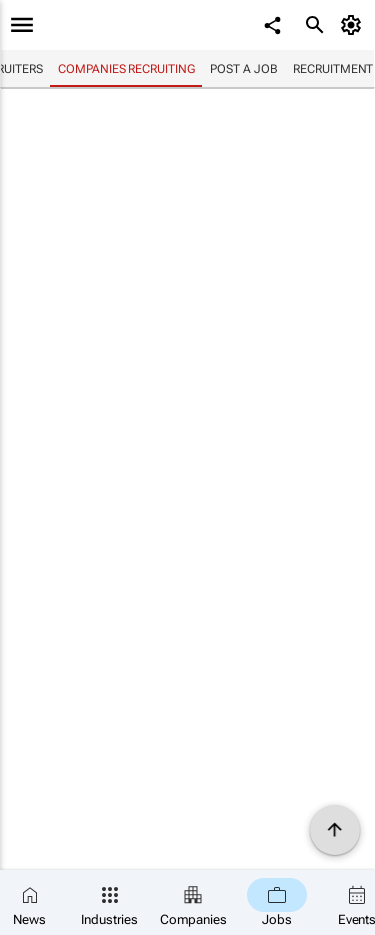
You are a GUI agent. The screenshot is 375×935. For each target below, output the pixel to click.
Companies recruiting (126, 69)
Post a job (243, 69)
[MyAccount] (354, 25)
